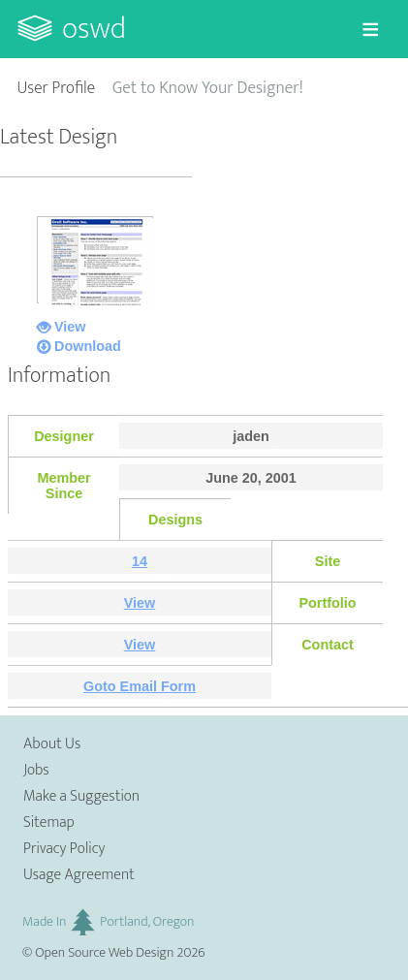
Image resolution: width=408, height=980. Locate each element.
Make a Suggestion (81, 796)
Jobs (36, 770)
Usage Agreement (79, 875)
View (70, 327)
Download (88, 346)
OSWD (94, 29)
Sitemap (49, 822)
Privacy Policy (64, 849)
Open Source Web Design (104, 953)
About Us (52, 744)
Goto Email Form (140, 686)
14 (140, 561)
